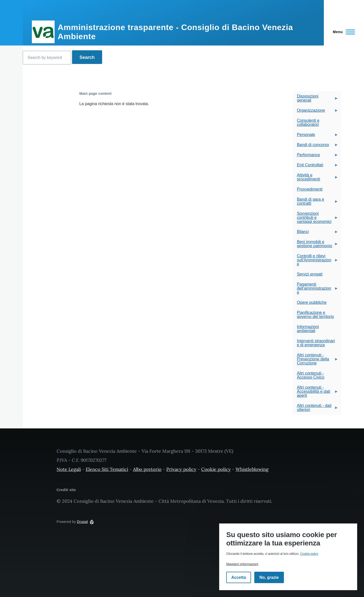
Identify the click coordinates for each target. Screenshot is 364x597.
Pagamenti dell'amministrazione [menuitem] (315, 290)
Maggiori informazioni (242, 564)
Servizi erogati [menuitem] (310, 274)
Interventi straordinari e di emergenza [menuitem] (316, 343)
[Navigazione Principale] (342, 32)
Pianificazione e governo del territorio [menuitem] (315, 315)
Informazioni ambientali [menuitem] (308, 329)
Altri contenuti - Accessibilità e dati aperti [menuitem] (315, 393)
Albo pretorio (147, 469)
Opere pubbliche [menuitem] (312, 302)
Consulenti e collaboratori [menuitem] (308, 122)
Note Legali (69, 469)
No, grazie (269, 577)
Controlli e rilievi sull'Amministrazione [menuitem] (315, 261)
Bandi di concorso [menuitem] (315, 146)
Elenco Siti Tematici (107, 469)
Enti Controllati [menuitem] (315, 166)
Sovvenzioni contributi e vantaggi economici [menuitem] (315, 219)
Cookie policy (216, 469)
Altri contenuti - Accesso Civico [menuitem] (310, 375)
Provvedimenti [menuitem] (310, 189)
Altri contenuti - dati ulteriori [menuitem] (315, 409)
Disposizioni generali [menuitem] (315, 100)
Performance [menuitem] (315, 156)
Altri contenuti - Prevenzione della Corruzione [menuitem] (315, 361)
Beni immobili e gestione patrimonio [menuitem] (315, 245)
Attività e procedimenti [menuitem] (315, 179)
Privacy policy (181, 469)
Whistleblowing (252, 469)
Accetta (239, 577)
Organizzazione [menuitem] (315, 112)
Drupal (83, 522)
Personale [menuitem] (315, 136)
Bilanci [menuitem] (315, 233)
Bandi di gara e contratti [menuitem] (315, 203)
